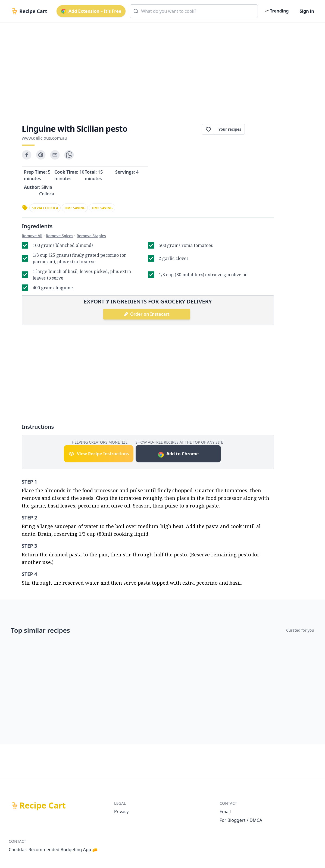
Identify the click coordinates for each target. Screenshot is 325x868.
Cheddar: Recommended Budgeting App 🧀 (53, 850)
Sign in (307, 11)
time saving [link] (75, 208)
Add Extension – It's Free (91, 11)
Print (259, 129)
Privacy (121, 811)
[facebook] (27, 155)
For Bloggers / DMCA (241, 820)
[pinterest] (41, 155)
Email (225, 811)
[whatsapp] (69, 155)
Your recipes (230, 129)
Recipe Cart (43, 806)
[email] (55, 155)
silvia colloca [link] (45, 208)
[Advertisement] (162, 68)
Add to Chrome (178, 454)
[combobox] (194, 11)
